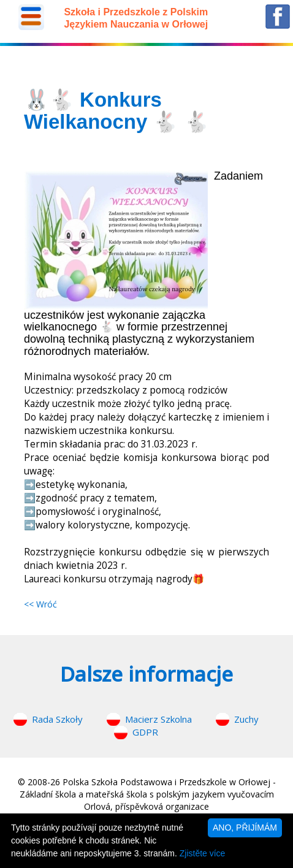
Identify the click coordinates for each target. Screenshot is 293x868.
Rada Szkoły (57, 719)
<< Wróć (40, 604)
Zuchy (246, 719)
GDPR (145, 732)
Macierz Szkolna (158, 719)
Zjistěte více (203, 853)
